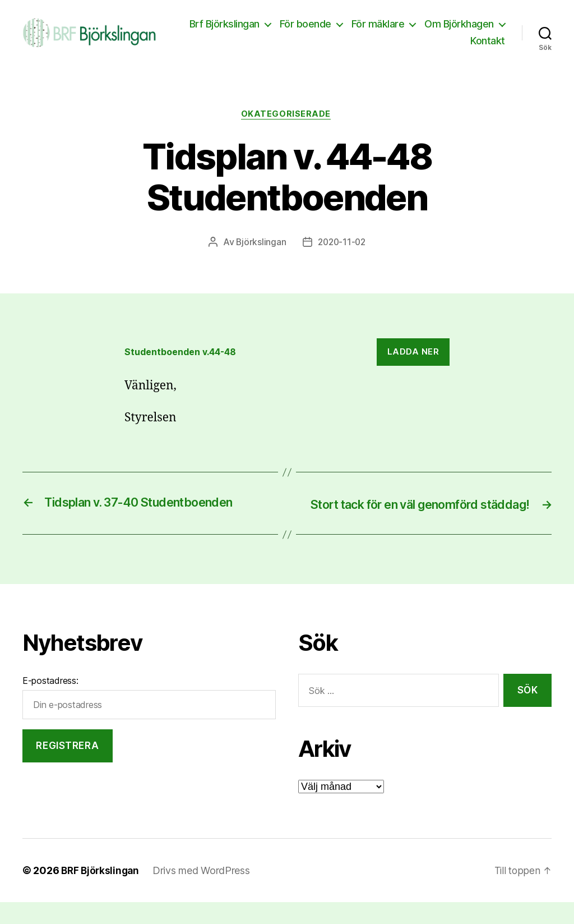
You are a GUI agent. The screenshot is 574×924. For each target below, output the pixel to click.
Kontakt (488, 43)
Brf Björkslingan (314, 27)
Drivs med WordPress (205, 892)
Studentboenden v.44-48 (186, 358)
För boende (395, 27)
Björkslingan (260, 249)
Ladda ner (413, 358)
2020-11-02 (342, 249)
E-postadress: (50, 702)
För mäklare (467, 27)
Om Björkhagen (416, 43)
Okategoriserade (287, 120)
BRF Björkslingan (102, 892)
